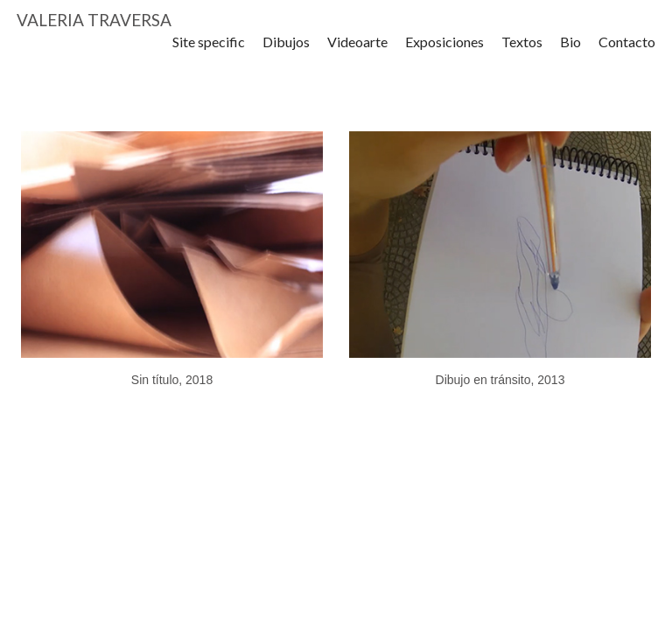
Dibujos (286, 52)
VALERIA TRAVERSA (94, 25)
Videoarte (357, 52)
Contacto (627, 52)
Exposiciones (444, 52)
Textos (522, 52)
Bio (570, 52)
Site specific (209, 52)
